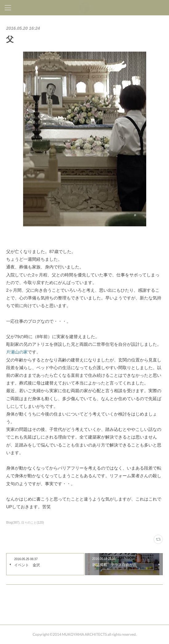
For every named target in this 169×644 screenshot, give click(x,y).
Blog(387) (13, 523)
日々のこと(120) (32, 523)
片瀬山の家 (17, 352)
